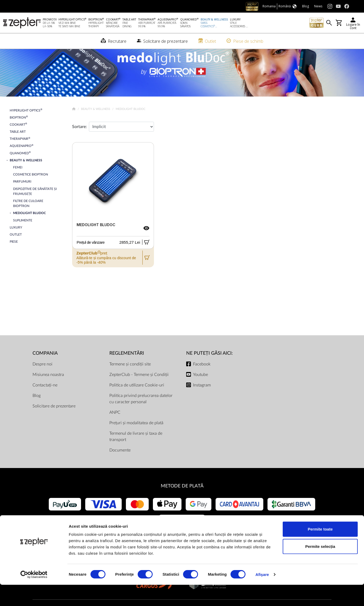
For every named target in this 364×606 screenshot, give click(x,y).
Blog (37, 405)
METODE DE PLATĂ (182, 495)
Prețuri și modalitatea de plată (136, 432)
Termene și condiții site (130, 373)
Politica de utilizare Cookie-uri (137, 394)
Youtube (200, 384)
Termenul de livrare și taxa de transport (136, 446)
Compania (45, 362)
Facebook (202, 373)
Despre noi (42, 373)
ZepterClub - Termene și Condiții (139, 384)
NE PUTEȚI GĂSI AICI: (210, 362)
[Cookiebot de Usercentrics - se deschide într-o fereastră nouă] (34, 596)
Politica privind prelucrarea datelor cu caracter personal (141, 408)
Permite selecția (320, 568)
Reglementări (127, 362)
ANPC (115, 422)
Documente (120, 459)
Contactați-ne (45, 394)
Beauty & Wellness (96, 118)
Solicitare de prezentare (54, 415)
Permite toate (320, 550)
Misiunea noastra (48, 384)
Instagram (202, 394)
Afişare (262, 596)
